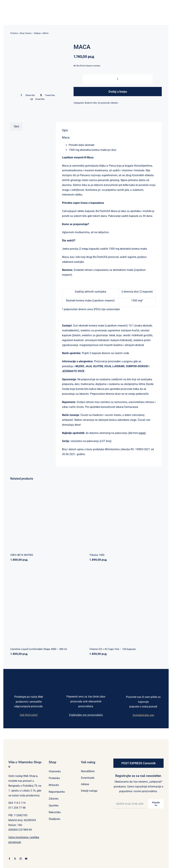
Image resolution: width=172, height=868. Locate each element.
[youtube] (26, 859)
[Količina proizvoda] (118, 79)
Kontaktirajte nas (143, 715)
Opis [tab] (16, 126)
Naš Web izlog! (29, 715)
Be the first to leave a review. (87, 66)
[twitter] (15, 859)
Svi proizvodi (103, 103)
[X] (47, 95)
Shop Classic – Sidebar (30, 33)
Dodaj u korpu (118, 92)
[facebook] (9, 859)
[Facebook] (27, 95)
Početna (14, 33)
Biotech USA (91, 103)
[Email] (37, 99)
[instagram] (21, 859)
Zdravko (114, 103)
